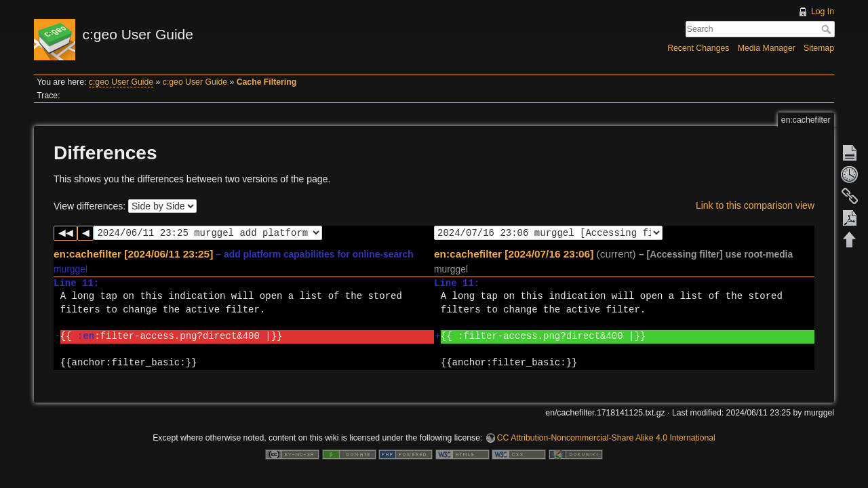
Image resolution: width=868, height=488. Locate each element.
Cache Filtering (267, 82)
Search (828, 29)
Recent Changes (698, 48)
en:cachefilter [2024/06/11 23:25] (133, 254)
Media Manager (767, 48)
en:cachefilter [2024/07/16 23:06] (514, 254)
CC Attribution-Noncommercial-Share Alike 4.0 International (606, 438)
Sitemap (819, 48)
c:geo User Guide (121, 82)
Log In (823, 12)
